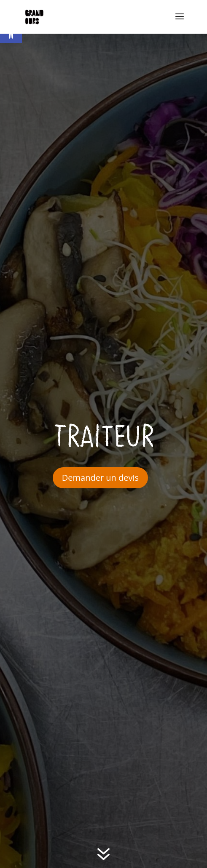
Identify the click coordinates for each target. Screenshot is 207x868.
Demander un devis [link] (100, 478)
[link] (34, 17)
